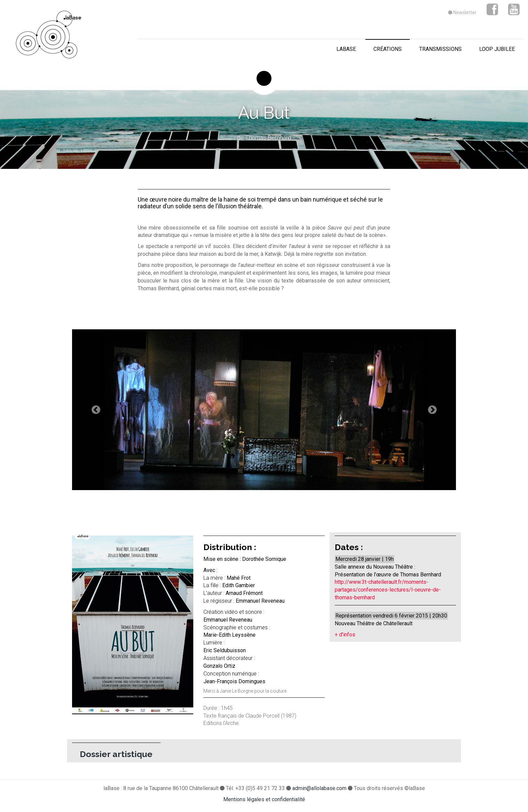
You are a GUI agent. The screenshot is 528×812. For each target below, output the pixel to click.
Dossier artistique (116, 754)
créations (388, 49)
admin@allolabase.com (320, 788)
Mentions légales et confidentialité (264, 799)
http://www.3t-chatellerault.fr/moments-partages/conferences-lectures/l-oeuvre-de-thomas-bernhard (388, 590)
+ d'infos (345, 635)
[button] (101, 410)
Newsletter (462, 12)
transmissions (440, 49)
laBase (346, 49)
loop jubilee (497, 49)
